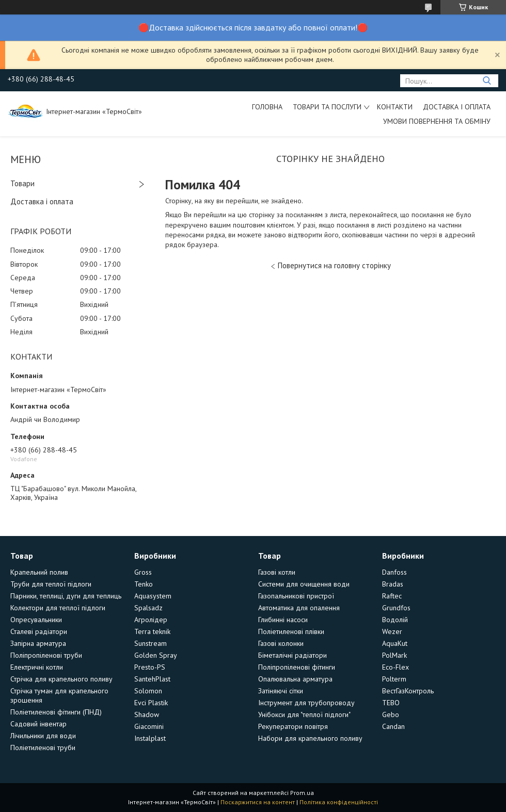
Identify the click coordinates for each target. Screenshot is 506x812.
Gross (143, 572)
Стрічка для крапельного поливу (61, 679)
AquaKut (395, 643)
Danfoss (394, 572)
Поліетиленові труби (43, 748)
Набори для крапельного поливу (310, 738)
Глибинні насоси (283, 620)
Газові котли (277, 572)
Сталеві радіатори (39, 631)
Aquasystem (153, 596)
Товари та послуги (327, 107)
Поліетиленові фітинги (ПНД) (56, 712)
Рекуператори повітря (293, 726)
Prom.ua (302, 793)
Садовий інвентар (38, 724)
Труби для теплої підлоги (51, 584)
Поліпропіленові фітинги (297, 667)
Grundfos (396, 608)
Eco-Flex (396, 667)
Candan (393, 726)
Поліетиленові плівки (291, 631)
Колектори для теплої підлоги (58, 608)
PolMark (394, 655)
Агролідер (151, 620)
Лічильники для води (43, 736)
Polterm (394, 679)
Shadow (147, 714)
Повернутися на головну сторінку (334, 265)
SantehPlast (152, 679)
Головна (267, 107)
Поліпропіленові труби (46, 655)
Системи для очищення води (304, 584)
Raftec (392, 596)
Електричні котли (37, 667)
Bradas (393, 584)
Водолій (395, 620)
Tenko (144, 584)
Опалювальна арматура (295, 679)
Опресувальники (36, 620)
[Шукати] (487, 81)
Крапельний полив (39, 572)
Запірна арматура (38, 643)
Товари (22, 183)
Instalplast (150, 738)
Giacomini (149, 726)
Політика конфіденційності (339, 802)
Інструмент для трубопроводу (306, 703)
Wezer (392, 631)
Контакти (395, 107)
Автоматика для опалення (299, 608)
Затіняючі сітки (281, 691)
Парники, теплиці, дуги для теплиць (66, 596)
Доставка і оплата (457, 107)
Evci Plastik (151, 703)
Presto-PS (150, 667)
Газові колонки (281, 643)
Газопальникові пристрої (296, 596)
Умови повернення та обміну (437, 121)
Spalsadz (148, 608)
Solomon (148, 691)
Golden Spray (156, 655)
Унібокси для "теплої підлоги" (304, 714)
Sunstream (151, 643)
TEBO (391, 703)
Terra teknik (152, 631)
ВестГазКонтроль (408, 691)
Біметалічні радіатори (292, 655)
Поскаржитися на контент (258, 802)
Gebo (391, 714)
